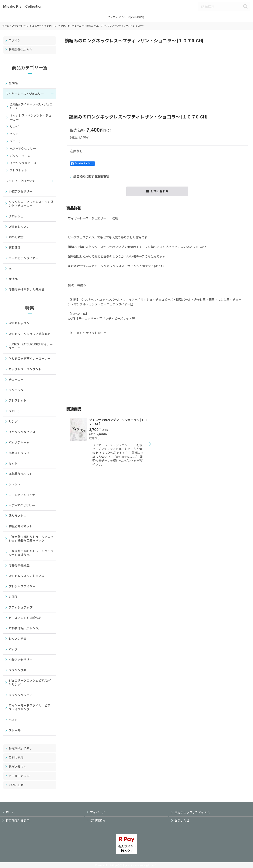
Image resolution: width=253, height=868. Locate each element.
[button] (162, 19)
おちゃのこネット (119, 865)
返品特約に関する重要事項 (90, 180)
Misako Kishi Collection (23, 6)
